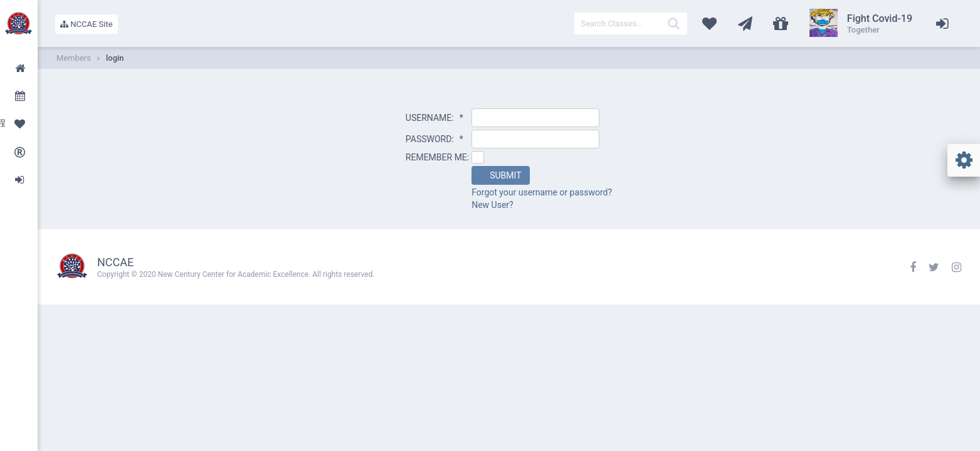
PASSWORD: (435, 139)
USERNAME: (435, 118)
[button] (500, 175)
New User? (493, 205)
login (115, 58)
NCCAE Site (87, 24)
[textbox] (631, 23)
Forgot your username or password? (542, 192)
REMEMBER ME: (437, 157)
